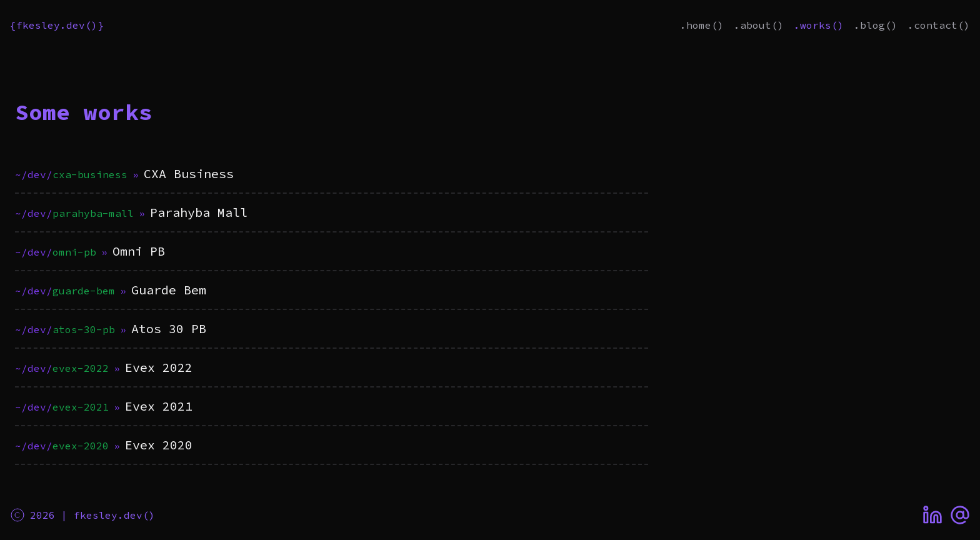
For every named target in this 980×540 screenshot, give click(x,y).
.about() (759, 25)
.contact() (939, 25)
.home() (702, 25)
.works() (819, 25)
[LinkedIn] (932, 515)
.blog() (876, 25)
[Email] (960, 515)
